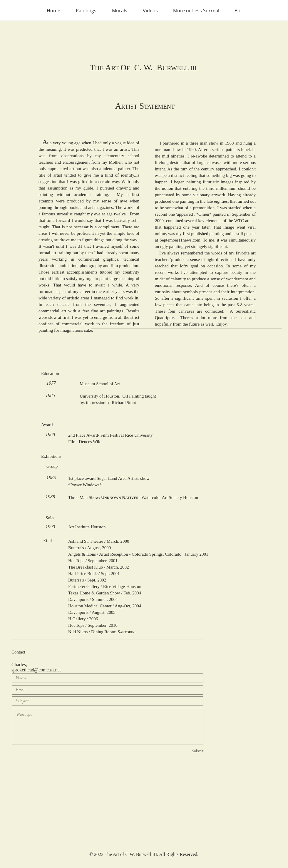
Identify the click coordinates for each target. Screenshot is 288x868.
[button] (86, 11)
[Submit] (183, 751)
